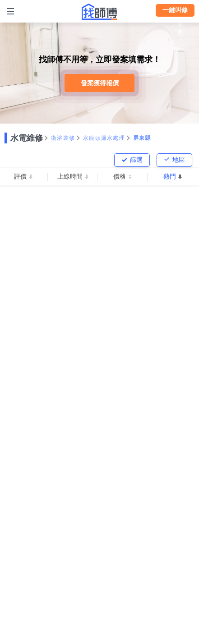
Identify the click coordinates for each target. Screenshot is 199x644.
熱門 (170, 176)
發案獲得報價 (100, 83)
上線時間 (70, 176)
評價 (20, 176)
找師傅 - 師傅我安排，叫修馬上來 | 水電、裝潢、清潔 (100, 12)
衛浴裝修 (63, 138)
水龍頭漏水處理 (104, 138)
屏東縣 (142, 138)
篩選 (136, 160)
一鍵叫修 (175, 10)
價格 (120, 176)
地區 (179, 160)
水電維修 (27, 138)
